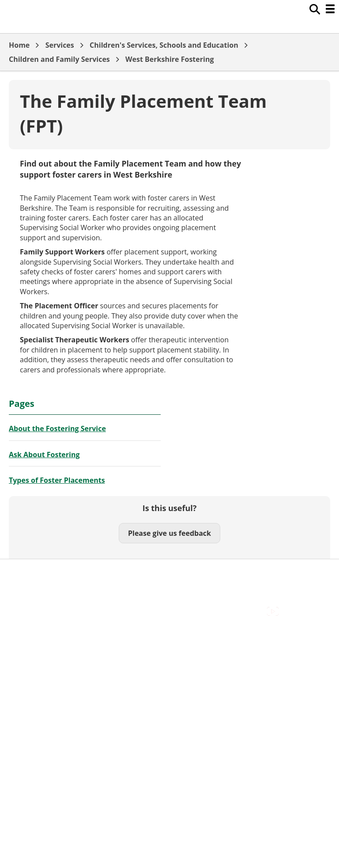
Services (60, 45)
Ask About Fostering (44, 455)
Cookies (22, 592)
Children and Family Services (59, 59)
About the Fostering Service (57, 428)
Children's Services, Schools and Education (164, 45)
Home (19, 45)
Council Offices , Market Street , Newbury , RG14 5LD (95, 622)
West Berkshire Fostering (169, 59)
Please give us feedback (169, 533)
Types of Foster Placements (57, 480)
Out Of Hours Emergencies (53, 603)
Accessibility (28, 573)
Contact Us (27, 583)
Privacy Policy (31, 612)
